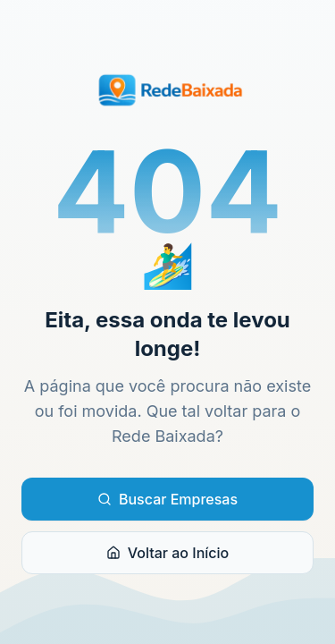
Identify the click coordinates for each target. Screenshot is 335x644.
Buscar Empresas (167, 499)
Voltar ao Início (167, 553)
